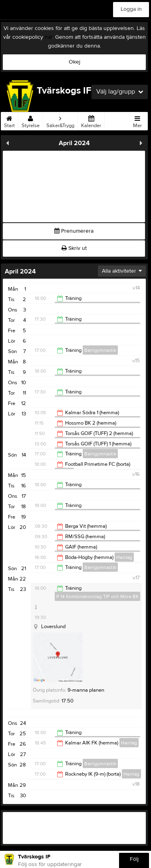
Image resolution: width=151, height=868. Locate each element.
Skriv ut (74, 248)
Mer (137, 120)
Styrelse (31, 120)
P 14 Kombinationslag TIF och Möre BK (97, 597)
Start (9, 120)
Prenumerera (74, 231)
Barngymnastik (100, 350)
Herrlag (124, 557)
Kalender (91, 120)
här (49, 37)
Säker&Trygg (60, 120)
